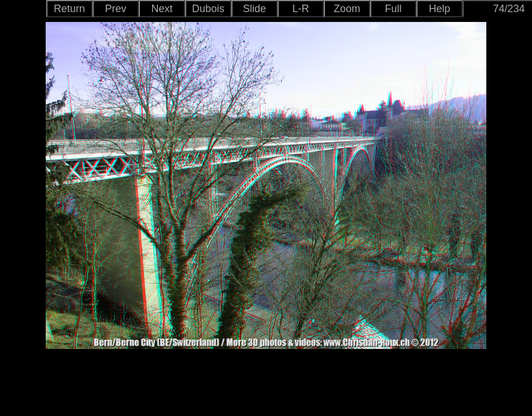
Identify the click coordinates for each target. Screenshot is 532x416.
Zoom (347, 9)
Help (439, 9)
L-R (300, 9)
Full (393, 9)
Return (69, 9)
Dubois (208, 9)
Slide (254, 9)
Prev (115, 9)
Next (162, 9)
